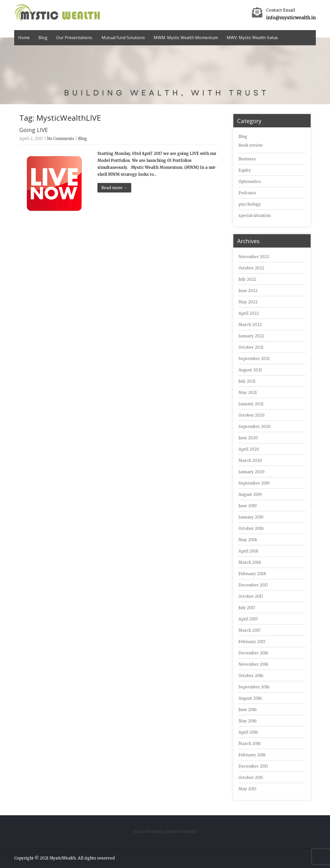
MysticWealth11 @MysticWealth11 (165, 832)
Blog (43, 38)
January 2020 (251, 472)
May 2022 (248, 302)
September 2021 (254, 359)
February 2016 (252, 755)
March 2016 (250, 744)
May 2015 (247, 789)
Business (247, 159)
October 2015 (251, 778)
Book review (251, 145)
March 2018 (250, 562)
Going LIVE (34, 130)
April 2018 (248, 551)
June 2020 (248, 438)
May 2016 (247, 721)
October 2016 (251, 676)
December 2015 (253, 766)
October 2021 (251, 347)
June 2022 (248, 291)
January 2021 (251, 404)
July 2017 (247, 608)
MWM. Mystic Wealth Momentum (186, 38)
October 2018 (251, 528)
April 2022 (249, 313)
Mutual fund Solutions (123, 38)
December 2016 (253, 653)
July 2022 (247, 279)
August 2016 (250, 698)
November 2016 (253, 664)
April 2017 (248, 619)
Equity (245, 170)
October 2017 (251, 596)
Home (24, 38)
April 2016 (248, 732)
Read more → (114, 188)
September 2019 (254, 483)
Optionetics (250, 182)
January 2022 (251, 336)
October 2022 (251, 268)
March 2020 (250, 461)
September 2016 (254, 687)
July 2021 (247, 381)
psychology (250, 204)
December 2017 (253, 585)
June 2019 (248, 506)
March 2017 (250, 630)
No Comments (61, 139)
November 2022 (254, 257)
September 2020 (255, 427)
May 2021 (248, 393)
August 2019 (250, 494)
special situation (255, 216)
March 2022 (250, 325)
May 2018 (248, 540)
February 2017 (252, 642)
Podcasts (247, 193)
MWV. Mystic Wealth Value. (253, 38)
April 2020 (249, 449)
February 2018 (252, 574)
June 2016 (247, 710)
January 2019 (251, 517)
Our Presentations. (75, 38)
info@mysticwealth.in (291, 18)
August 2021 (250, 370)
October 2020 (251, 415)
